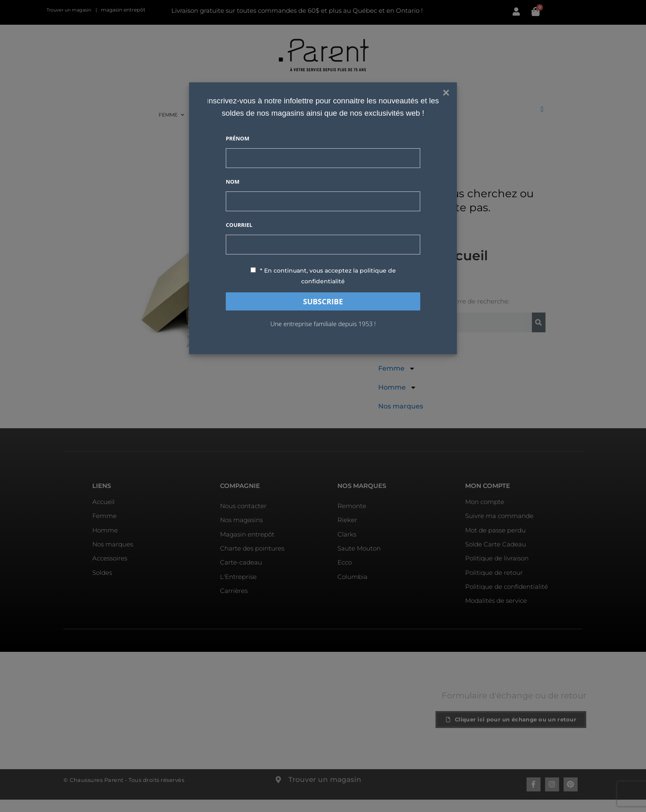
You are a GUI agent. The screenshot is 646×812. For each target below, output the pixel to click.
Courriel (239, 225)
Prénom (238, 138)
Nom (233, 182)
